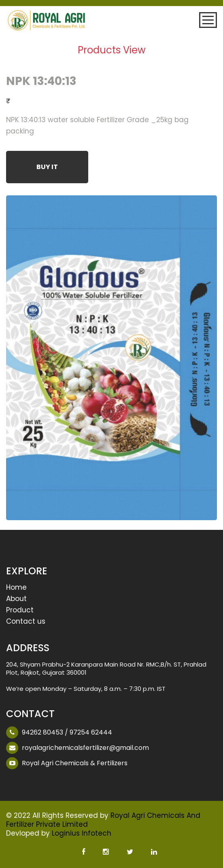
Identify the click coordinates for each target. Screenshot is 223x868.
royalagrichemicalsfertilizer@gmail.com (85, 748)
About (16, 599)
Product (20, 611)
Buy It (47, 167)
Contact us (26, 622)
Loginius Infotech (82, 833)
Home (16, 588)
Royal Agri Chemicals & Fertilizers (75, 763)
